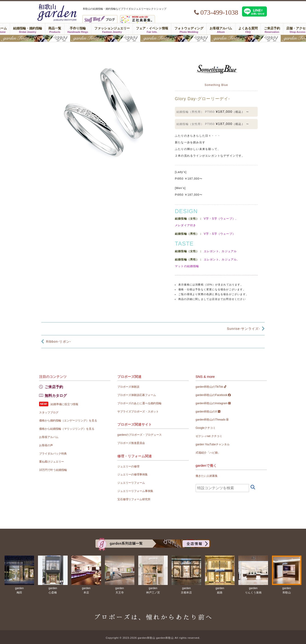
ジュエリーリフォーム (131, 483)
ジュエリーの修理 (128, 466)
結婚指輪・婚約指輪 (28, 29)
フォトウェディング (189, 29)
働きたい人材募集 (207, 476)
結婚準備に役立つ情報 (64, 404)
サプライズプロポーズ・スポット (138, 412)
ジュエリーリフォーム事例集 (135, 491)
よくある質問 (248, 29)
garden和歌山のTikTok (211, 387)
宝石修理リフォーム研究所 (134, 499)
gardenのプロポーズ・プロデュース (140, 435)
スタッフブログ (49, 412)
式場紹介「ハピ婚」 (208, 453)
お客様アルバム (221, 29)
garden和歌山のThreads (212, 420)
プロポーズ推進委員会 (131, 443)
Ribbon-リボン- (59, 342)
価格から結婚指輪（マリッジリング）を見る (67, 429)
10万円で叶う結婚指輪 (53, 470)
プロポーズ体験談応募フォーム (137, 395)
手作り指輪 (78, 29)
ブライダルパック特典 (53, 454)
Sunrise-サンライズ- (243, 329)
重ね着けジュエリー (52, 462)
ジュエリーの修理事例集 (133, 475)
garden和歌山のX (208, 412)
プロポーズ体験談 (128, 387)
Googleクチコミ (206, 428)
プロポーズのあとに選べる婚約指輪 (139, 403)
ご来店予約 (272, 29)
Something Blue (216, 85)
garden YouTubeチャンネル (213, 444)
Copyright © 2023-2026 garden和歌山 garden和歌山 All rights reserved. (153, 638)
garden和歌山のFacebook (213, 395)
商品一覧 (55, 29)
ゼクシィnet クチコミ (209, 436)
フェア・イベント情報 (152, 29)
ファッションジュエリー (112, 29)
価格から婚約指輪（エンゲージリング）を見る (68, 421)
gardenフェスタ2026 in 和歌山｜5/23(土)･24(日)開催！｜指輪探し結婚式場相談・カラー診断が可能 (153, 38)
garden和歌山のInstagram (213, 403)
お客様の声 (46, 445)
